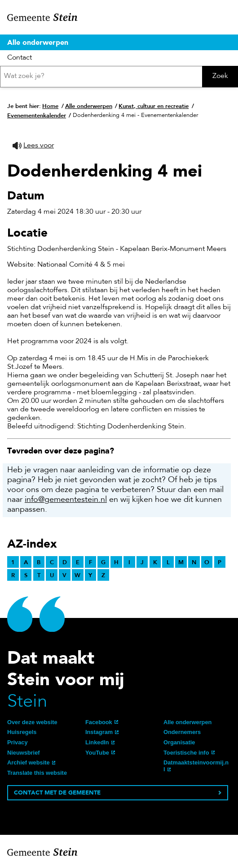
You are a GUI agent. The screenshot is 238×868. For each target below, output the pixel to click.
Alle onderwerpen (38, 42)
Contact (20, 58)
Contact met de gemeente (57, 792)
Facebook (99, 722)
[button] (33, 146)
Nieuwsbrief (24, 753)
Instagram (99, 732)
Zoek (220, 76)
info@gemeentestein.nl (66, 500)
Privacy (18, 742)
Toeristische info (186, 753)
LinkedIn (97, 742)
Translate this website (37, 773)
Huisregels (22, 732)
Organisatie (179, 742)
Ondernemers (182, 732)
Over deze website (32, 722)
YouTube (97, 753)
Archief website (29, 762)
